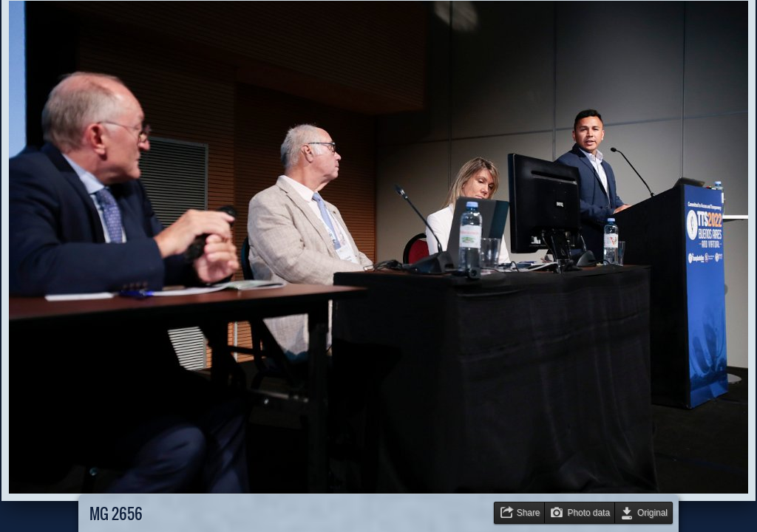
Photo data (588, 513)
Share (529, 513)
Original (652, 513)
